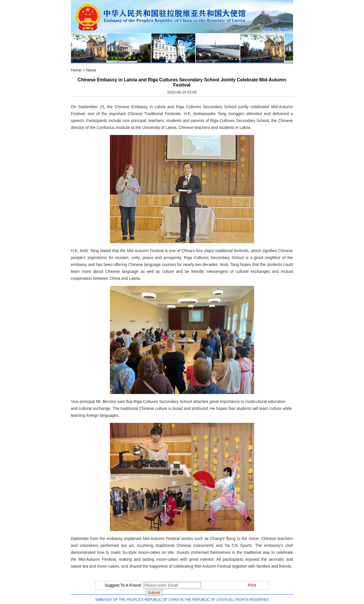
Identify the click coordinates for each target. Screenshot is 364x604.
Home (76, 70)
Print (252, 585)
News (91, 70)
